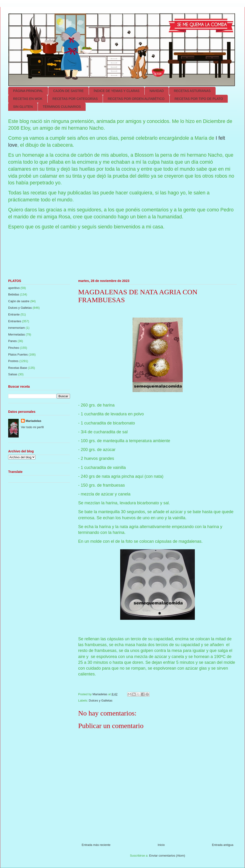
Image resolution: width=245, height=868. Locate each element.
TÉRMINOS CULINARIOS (62, 107)
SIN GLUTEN (23, 107)
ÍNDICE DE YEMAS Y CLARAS (117, 91)
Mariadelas (33, 421)
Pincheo (14, 348)
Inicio (161, 845)
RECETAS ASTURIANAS (192, 91)
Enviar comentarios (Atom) (167, 856)
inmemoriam (17, 328)
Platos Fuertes (18, 354)
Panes (12, 341)
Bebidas (14, 294)
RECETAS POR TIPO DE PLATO (199, 99)
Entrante (14, 314)
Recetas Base (18, 368)
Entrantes (15, 321)
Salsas (13, 374)
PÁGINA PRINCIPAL (28, 91)
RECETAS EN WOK (28, 99)
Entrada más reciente (96, 845)
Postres (13, 361)
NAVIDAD (157, 91)
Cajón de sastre (19, 301)
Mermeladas (17, 334)
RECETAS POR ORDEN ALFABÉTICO (136, 99)
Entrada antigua (223, 845)
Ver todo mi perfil (32, 427)
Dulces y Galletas (101, 700)
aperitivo (14, 288)
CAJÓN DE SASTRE (68, 91)
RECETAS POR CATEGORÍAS (75, 99)
